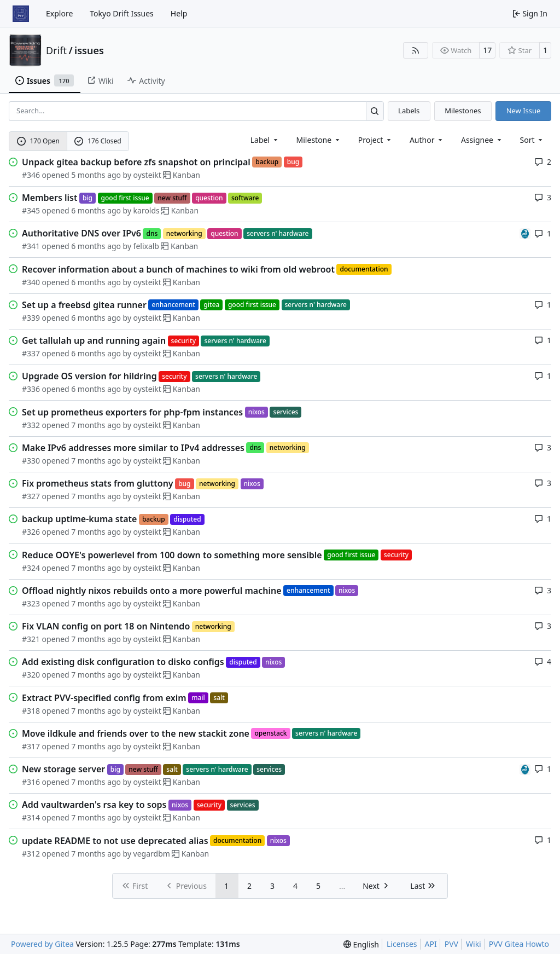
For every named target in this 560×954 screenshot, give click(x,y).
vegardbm (152, 854)
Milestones (463, 111)
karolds (147, 210)
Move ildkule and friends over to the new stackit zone (136, 733)
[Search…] (375, 111)
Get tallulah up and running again (94, 340)
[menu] (532, 140)
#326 (31, 532)
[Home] (21, 14)
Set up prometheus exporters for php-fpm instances (132, 412)
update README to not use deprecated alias (115, 841)
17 (487, 50)
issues (89, 50)
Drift (56, 50)
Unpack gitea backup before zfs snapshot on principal (136, 162)
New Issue (524, 111)
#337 (31, 353)
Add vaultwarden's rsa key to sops (94, 805)
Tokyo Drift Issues (122, 13)
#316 (31, 782)
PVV (451, 944)
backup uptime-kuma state (79, 519)
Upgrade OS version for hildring (89, 376)
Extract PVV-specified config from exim (104, 698)
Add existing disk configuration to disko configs (123, 662)
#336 (31, 389)
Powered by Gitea (42, 944)
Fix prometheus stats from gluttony (98, 483)
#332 (31, 425)
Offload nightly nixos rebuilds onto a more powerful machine (152, 591)
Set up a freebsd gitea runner (84, 305)
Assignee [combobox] (482, 140)
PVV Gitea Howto (519, 944)
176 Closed (98, 141)
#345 (31, 210)
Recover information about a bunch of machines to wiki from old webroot (178, 269)
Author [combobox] (427, 140)
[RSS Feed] (416, 50)
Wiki (474, 944)
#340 (31, 282)
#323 (31, 603)
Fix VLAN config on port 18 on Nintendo (106, 626)
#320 (31, 675)
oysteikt (147, 175)
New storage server (63, 769)
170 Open (38, 141)
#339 (31, 318)
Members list (49, 198)
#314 (31, 817)
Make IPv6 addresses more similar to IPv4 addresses (133, 448)
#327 (31, 496)
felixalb (146, 246)
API (431, 944)
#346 (31, 175)
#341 (31, 246)
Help (179, 13)
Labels (409, 111)
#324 (31, 568)
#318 (31, 711)
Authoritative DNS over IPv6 (81, 233)
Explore (59, 13)
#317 (31, 746)
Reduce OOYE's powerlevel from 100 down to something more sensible (172, 555)
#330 (31, 461)
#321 (31, 639)
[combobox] (265, 140)
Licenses (402, 944)
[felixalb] (525, 233)
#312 (31, 854)
